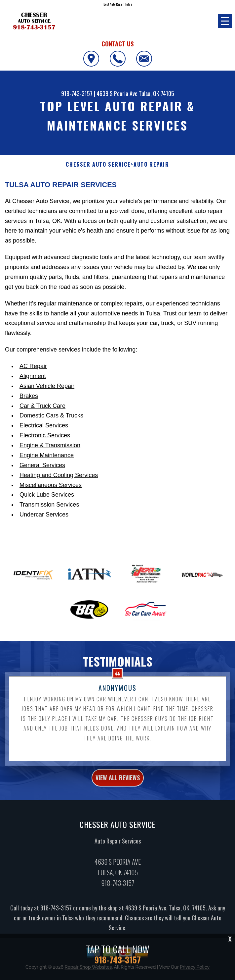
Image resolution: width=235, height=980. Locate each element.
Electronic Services (45, 435)
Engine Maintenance (47, 455)
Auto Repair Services (118, 844)
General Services (42, 465)
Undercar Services (44, 515)
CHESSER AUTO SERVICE (98, 164)
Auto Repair (151, 164)
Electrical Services (44, 425)
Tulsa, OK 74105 (157, 93)
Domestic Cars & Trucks (51, 415)
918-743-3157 (77, 93)
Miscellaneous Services (51, 485)
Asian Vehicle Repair (47, 386)
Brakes (29, 396)
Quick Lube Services (47, 495)
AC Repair (33, 366)
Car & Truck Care (42, 406)
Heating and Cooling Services (59, 475)
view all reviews (118, 781)
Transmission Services (49, 505)
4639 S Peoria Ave (117, 93)
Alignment (33, 376)
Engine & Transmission (50, 445)
